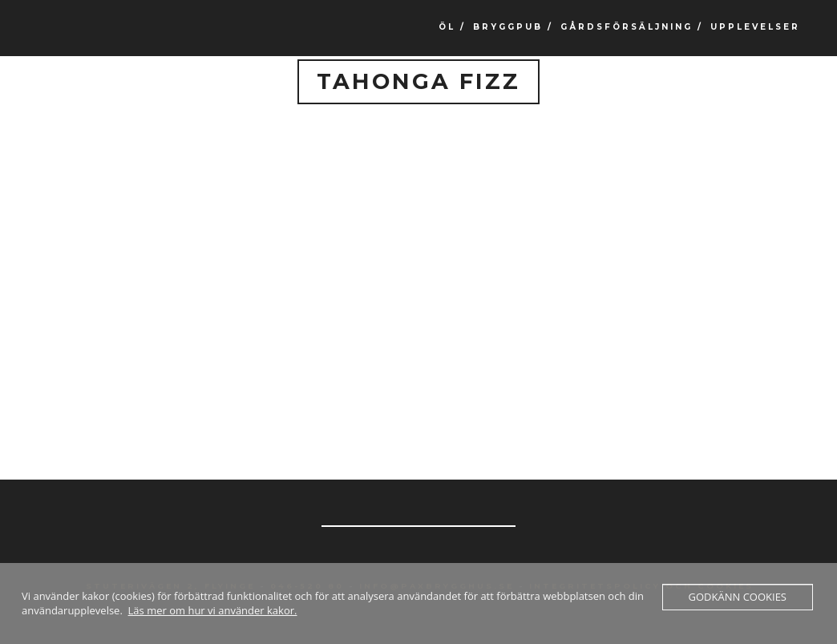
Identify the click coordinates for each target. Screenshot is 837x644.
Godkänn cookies (738, 597)
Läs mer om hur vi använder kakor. (213, 610)
